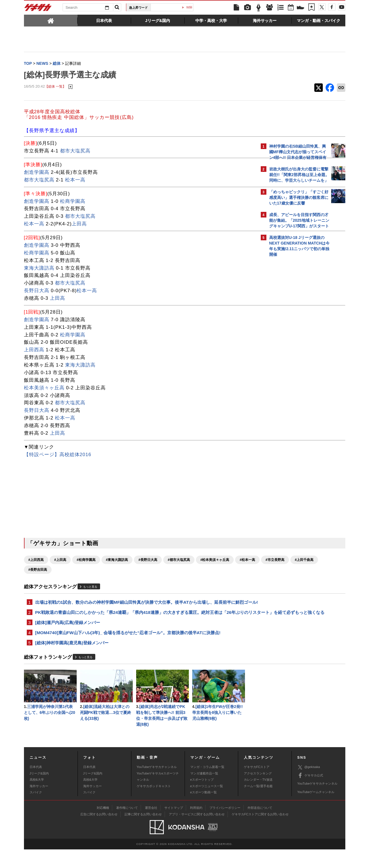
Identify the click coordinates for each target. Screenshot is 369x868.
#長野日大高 (148, 560)
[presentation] (51, 20)
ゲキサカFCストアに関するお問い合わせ (260, 833)
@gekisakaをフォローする (292, 345)
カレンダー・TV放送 (258, 798)
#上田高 (60, 560)
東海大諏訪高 (39, 269)
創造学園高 (37, 173)
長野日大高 (37, 291)
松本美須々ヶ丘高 (44, 388)
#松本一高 (36, 570)
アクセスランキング (258, 792)
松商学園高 (73, 202)
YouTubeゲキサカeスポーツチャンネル (158, 795)
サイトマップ (174, 826)
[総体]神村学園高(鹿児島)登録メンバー (72, 659)
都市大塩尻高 (75, 151)
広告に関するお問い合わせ (99, 833)
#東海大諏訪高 (117, 560)
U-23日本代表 (169, 7)
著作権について (127, 826)
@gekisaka (309, 786)
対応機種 (103, 826)
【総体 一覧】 (55, 87)
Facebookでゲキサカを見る (293, 357)
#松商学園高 (86, 560)
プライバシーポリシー (225, 826)
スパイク (36, 811)
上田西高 (34, 350)
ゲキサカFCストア (257, 785)
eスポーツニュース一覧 (207, 805)
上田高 (79, 224)
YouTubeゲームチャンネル (316, 811)
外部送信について (260, 826)
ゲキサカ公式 (310, 794)
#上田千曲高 (93, 570)
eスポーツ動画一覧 (204, 811)
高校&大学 (37, 798)
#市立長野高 (64, 570)
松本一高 (75, 180)
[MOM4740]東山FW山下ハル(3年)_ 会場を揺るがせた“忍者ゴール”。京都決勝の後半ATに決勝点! (128, 648)
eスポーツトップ (202, 798)
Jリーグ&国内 (39, 792)
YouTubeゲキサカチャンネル (157, 785)
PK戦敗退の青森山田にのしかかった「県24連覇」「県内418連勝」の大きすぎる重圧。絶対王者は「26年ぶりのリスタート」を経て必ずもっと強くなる (140, 623)
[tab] (51, 20)
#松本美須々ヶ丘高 (215, 560)
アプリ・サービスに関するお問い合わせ (197, 833)
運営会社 (151, 826)
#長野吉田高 (122, 570)
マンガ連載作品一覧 (204, 792)
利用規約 (196, 826)
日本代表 (36, 785)
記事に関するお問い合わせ (143, 833)
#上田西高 (36, 560)
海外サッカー (39, 805)
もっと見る (90, 587)
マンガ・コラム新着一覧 (207, 785)
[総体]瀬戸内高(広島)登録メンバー (68, 637)
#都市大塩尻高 (179, 560)
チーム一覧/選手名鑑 (258, 805)
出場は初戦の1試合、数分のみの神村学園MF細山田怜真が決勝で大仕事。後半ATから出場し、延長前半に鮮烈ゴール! (140, 606)
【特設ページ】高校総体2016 (58, 455)
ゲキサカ (38, 9)
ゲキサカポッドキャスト (154, 805)
